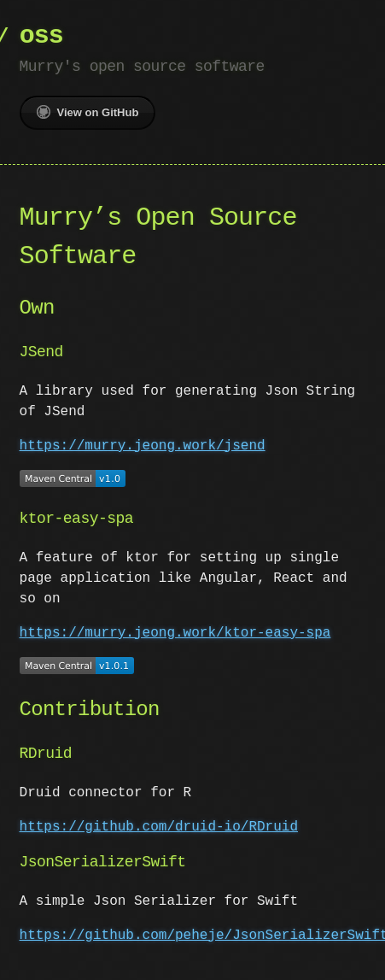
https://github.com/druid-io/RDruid (159, 824)
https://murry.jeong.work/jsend (143, 446)
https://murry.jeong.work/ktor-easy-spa (175, 631)
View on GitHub (88, 112)
